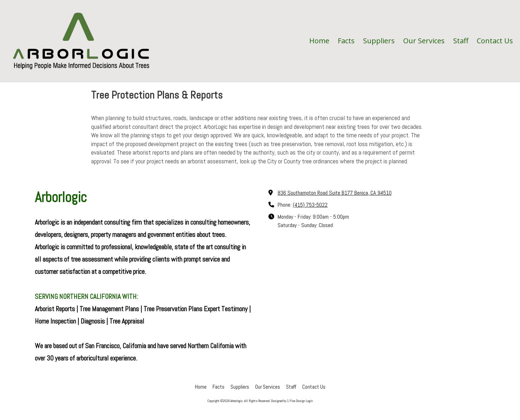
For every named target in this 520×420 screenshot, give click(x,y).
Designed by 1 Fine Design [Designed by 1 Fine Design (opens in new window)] (288, 401)
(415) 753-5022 (310, 205)
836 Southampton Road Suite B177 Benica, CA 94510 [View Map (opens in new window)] (335, 193)
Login (309, 401)
